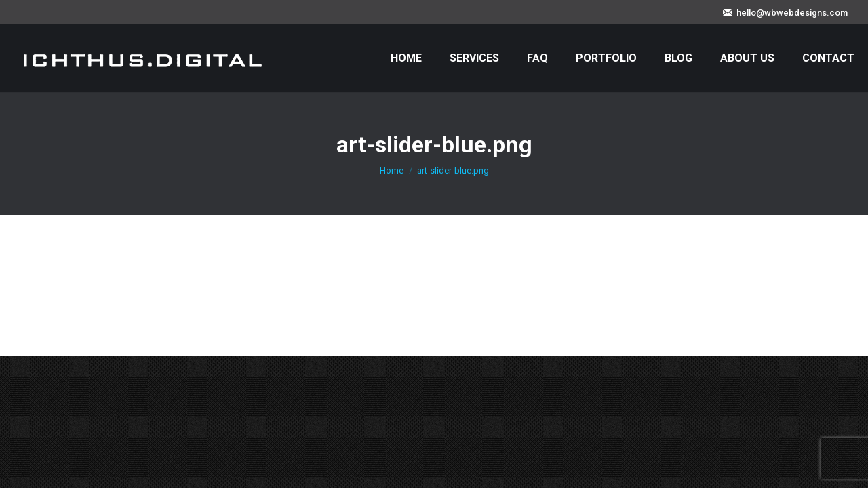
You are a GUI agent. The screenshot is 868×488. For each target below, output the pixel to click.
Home (392, 170)
